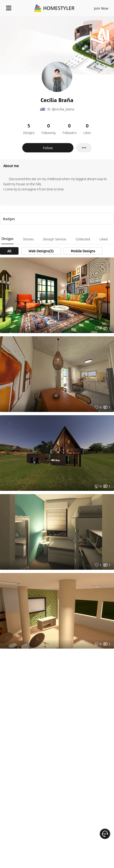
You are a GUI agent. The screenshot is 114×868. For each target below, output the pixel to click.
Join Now (101, 8)
